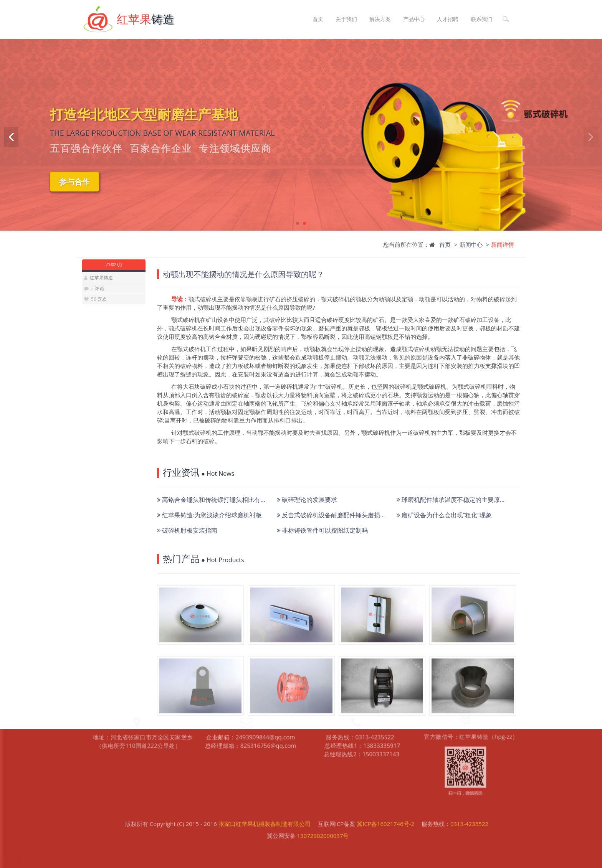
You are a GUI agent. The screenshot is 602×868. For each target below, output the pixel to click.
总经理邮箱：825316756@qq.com (251, 707)
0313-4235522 (469, 810)
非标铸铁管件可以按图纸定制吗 (322, 530)
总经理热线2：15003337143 (362, 716)
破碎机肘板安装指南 (187, 530)
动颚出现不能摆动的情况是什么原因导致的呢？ (243, 274)
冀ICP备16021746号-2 (385, 810)
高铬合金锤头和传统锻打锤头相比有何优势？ (221, 500)
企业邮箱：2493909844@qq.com (251, 698)
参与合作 (74, 182)
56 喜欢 (98, 299)
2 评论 (98, 288)
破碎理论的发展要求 (307, 500)
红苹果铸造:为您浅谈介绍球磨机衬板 (209, 515)
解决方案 (380, 19)
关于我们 (346, 19)
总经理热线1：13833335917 (363, 707)
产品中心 (414, 19)
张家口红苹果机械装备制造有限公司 (265, 810)
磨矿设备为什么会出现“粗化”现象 (444, 515)
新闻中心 (471, 244)
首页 (318, 19)
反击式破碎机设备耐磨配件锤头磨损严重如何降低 (347, 515)
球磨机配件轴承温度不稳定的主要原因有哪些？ (464, 500)
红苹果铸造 (101, 278)
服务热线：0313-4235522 (361, 698)
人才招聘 (448, 19)
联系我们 (481, 19)
